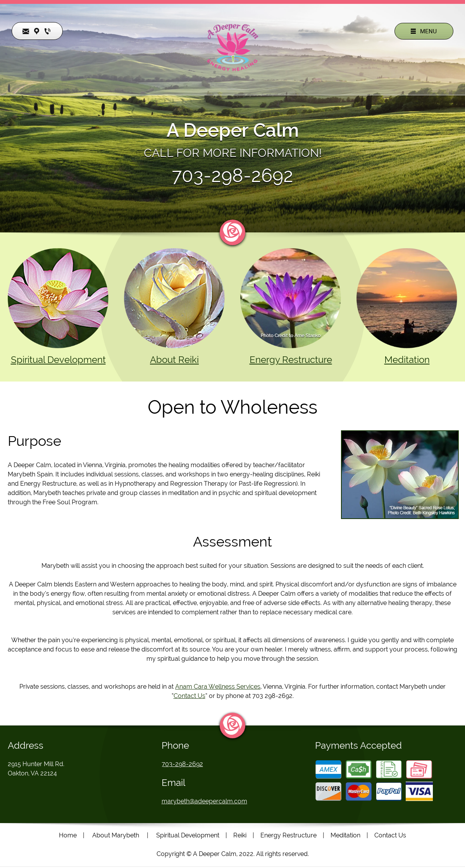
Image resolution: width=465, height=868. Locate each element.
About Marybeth (116, 835)
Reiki (240, 835)
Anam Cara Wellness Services (218, 687)
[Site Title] (232, 48)
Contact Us (189, 696)
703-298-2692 (232, 175)
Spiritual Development (58, 360)
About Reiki (174, 360)
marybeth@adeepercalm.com (204, 801)
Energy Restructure (291, 360)
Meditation (407, 360)
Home (68, 835)
